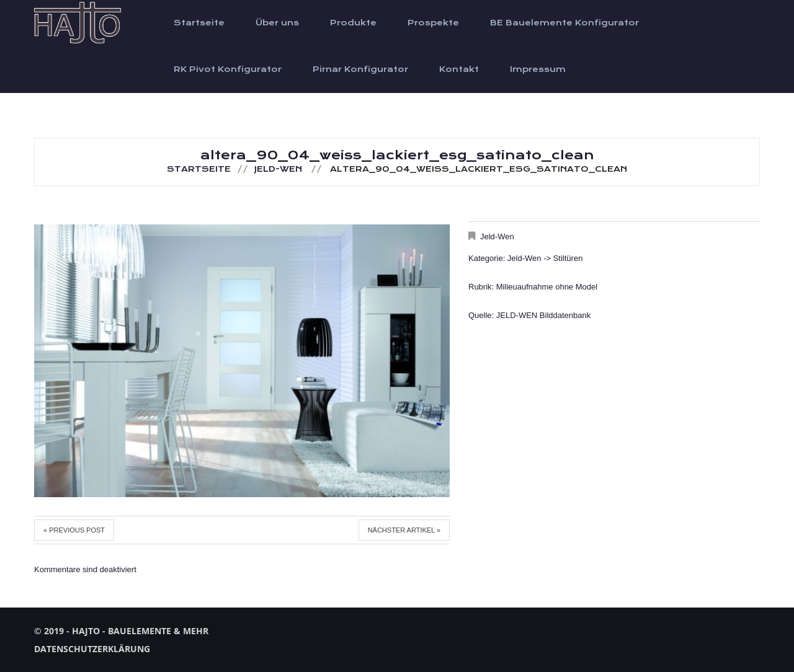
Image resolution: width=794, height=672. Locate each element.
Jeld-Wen (278, 169)
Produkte (353, 23)
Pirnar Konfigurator (360, 69)
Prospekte (433, 23)
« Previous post (74, 530)
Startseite (199, 23)
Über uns (277, 23)
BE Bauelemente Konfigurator (564, 23)
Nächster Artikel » (404, 530)
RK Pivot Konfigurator (228, 69)
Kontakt (459, 69)
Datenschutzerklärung (92, 649)
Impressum (538, 69)
